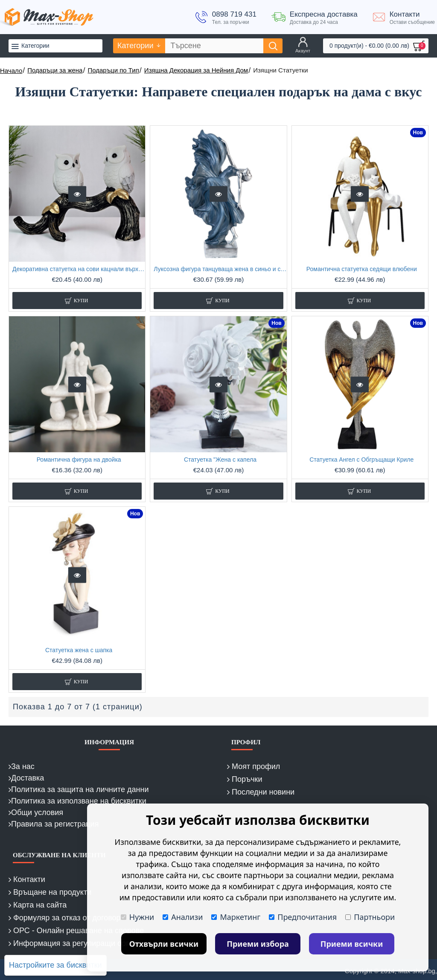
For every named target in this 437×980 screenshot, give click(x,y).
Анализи (183, 917)
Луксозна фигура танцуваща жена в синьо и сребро (220, 269)
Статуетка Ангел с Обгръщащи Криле (361, 460)
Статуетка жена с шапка (79, 650)
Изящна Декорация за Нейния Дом (196, 70)
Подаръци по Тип (113, 70)
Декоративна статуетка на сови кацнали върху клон (79, 269)
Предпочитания (303, 917)
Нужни (137, 917)
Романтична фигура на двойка (79, 460)
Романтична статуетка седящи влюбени (362, 269)
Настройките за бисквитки (55, 965)
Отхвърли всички (164, 944)
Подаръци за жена (55, 70)
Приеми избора (258, 944)
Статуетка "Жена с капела (220, 460)
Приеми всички (352, 944)
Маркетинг (236, 917)
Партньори (370, 917)
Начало (11, 71)
